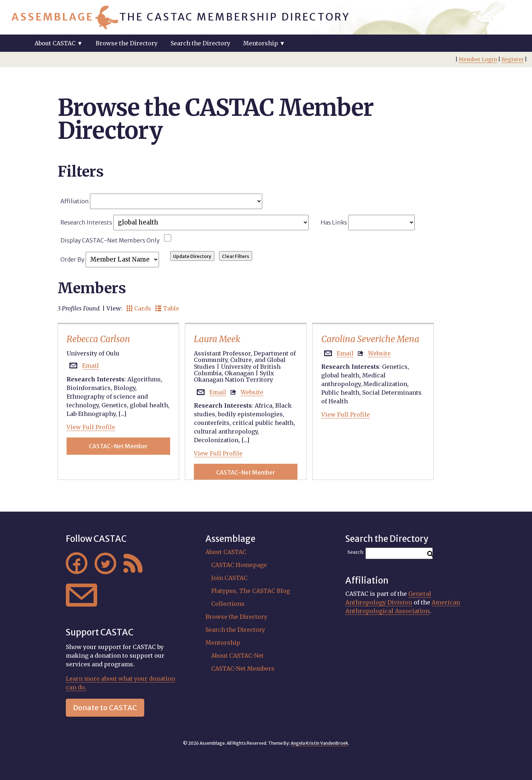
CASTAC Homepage (239, 565)
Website (252, 392)
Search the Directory (200, 43)
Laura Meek (217, 339)
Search (355, 552)
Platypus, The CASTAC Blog (251, 591)
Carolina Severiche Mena (370, 339)
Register (513, 59)
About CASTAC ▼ (59, 43)
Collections (228, 604)
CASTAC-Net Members (243, 668)
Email (90, 366)
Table (167, 308)
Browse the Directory (127, 43)
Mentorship (223, 643)
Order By (110, 260)
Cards (139, 308)
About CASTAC (226, 552)
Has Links (368, 223)
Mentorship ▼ (264, 43)
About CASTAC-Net (237, 656)
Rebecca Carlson (98, 339)
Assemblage (53, 17)
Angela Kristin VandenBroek (319, 743)
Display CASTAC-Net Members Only (110, 240)
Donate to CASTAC (105, 708)
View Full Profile (91, 427)
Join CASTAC (229, 578)
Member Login (478, 59)
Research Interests (185, 223)
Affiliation (161, 201)
